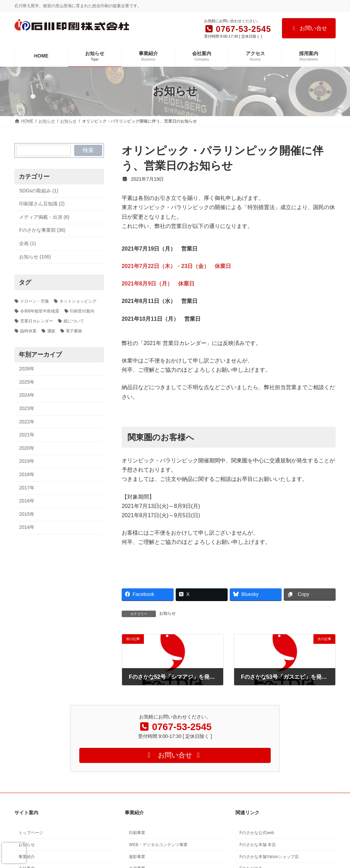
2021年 (27, 435)
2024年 (27, 395)
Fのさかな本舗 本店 (258, 845)
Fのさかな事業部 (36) (42, 230)
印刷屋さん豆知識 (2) (42, 204)
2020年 (27, 448)
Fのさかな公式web (257, 833)
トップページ (31, 833)
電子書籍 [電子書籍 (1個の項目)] (74, 331)
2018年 (27, 474)
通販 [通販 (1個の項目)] (51, 331)
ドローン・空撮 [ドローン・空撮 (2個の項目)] (35, 301)
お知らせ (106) (35, 256)
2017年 (27, 487)
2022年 (27, 421)
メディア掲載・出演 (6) (44, 217)
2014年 (27, 527)
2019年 (27, 461)
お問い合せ (309, 28)
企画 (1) (28, 243)
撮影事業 (137, 856)
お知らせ (167, 613)
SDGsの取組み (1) (39, 190)
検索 (88, 150)
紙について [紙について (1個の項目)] (74, 321)
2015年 (27, 514)
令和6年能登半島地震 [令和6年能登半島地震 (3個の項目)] (40, 311)
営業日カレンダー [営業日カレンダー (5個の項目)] (37, 321)
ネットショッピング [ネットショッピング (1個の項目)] (78, 301)
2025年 (27, 382)
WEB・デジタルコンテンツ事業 (158, 845)
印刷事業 (137, 833)
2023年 (27, 408)
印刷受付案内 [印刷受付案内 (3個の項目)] (82, 311)
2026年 (27, 369)
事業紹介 (27, 856)
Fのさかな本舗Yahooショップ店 (269, 856)
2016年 (27, 501)
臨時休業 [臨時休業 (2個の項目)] (28, 331)
